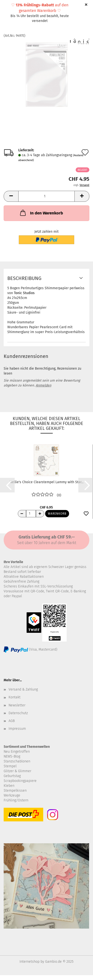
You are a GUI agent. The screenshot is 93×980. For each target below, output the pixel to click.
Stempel (10, 766)
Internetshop (30, 962)
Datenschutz (18, 713)
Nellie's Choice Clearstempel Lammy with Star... (46, 482)
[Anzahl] (46, 196)
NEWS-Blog (12, 756)
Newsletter (17, 705)
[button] (11, 196)
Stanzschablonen (17, 761)
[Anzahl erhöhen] (40, 514)
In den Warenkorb (41, 213)
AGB (12, 721)
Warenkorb (57, 514)
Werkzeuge (12, 795)
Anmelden (43, 385)
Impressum (17, 729)
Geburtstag (12, 776)
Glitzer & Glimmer (17, 771)
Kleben (9, 786)
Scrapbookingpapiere (20, 781)
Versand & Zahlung (23, 689)
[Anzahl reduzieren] (22, 514)
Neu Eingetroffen (17, 752)
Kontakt (15, 697)
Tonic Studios (24, 293)
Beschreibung (24, 278)
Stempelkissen (15, 791)
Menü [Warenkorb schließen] (7, 7)
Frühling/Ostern (16, 800)
